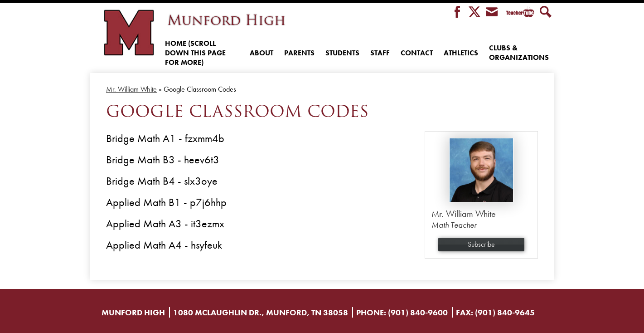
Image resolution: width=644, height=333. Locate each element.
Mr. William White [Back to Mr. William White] (131, 89)
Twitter (475, 12)
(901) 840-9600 (418, 312)
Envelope (492, 12)
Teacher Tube (519, 12)
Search (546, 12)
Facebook (457, 12)
